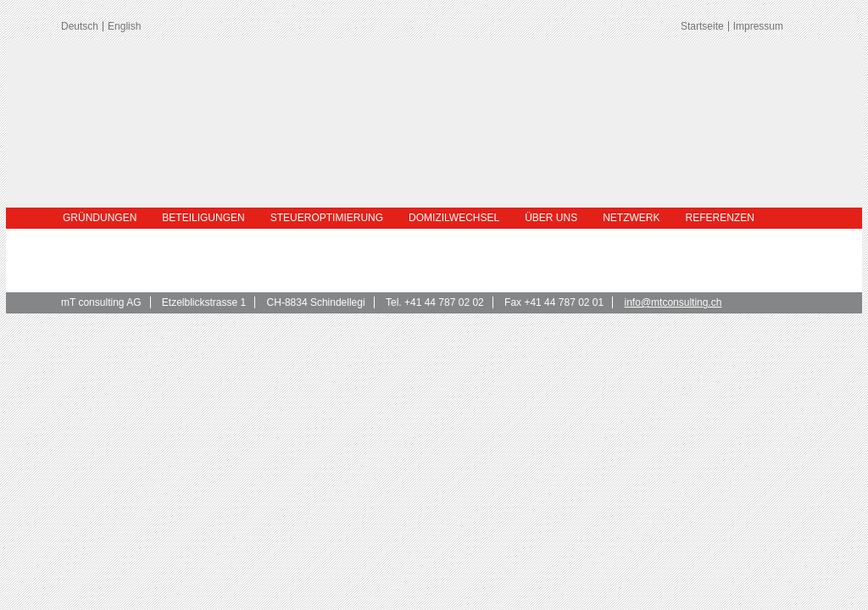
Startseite (702, 26)
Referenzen (720, 218)
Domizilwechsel (454, 218)
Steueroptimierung (327, 218)
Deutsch (80, 26)
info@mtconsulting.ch (673, 302)
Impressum (758, 26)
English (124, 26)
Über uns (551, 218)
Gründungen (100, 218)
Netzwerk (631, 218)
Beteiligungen (203, 218)
